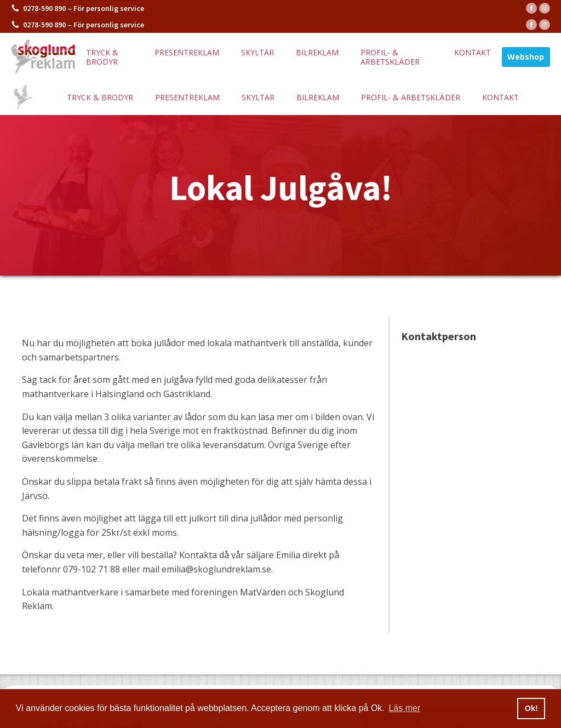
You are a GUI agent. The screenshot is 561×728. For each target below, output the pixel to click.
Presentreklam (187, 52)
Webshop (526, 57)
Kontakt (473, 52)
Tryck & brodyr (102, 57)
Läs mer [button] (404, 708)
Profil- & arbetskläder (390, 57)
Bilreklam (317, 52)
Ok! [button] (531, 708)
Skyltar (257, 52)
